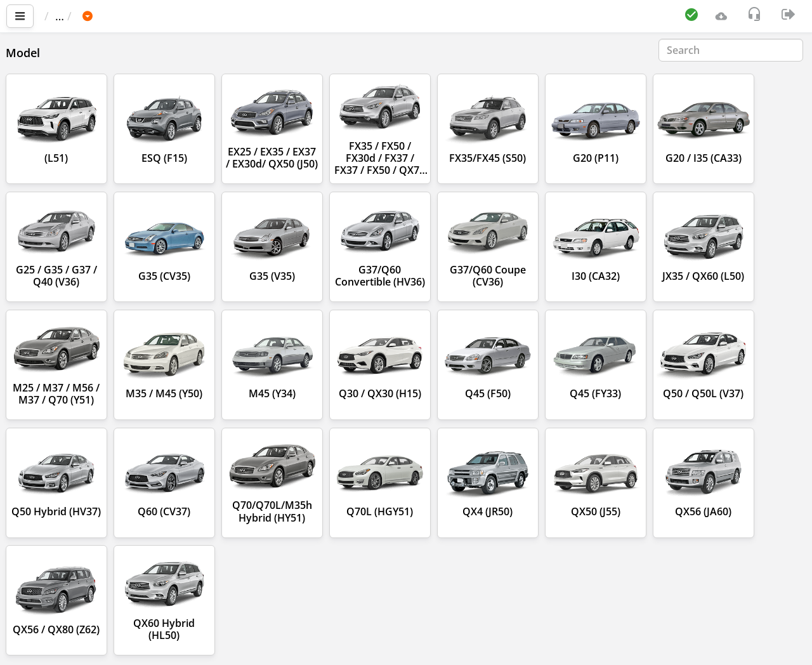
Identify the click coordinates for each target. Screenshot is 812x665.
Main (64, 16)
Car (112, 16)
